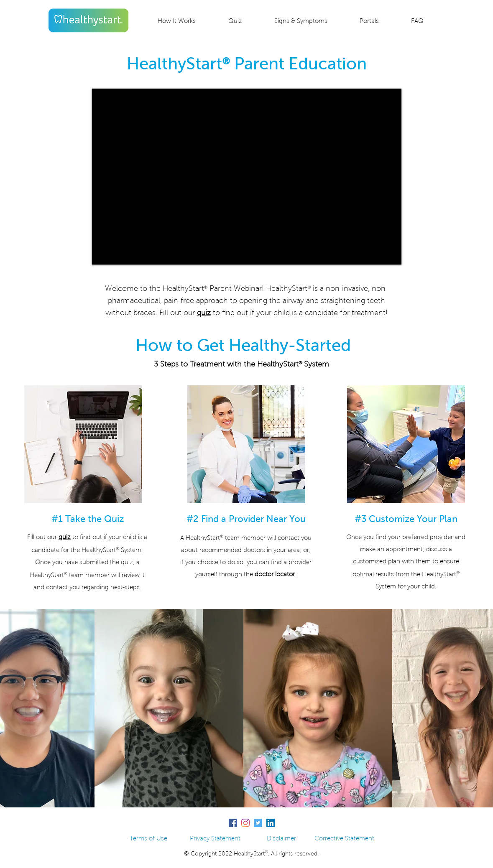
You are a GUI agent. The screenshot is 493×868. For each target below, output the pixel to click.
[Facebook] (233, 823)
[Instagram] (245, 823)
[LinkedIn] (271, 823)
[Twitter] (258, 823)
